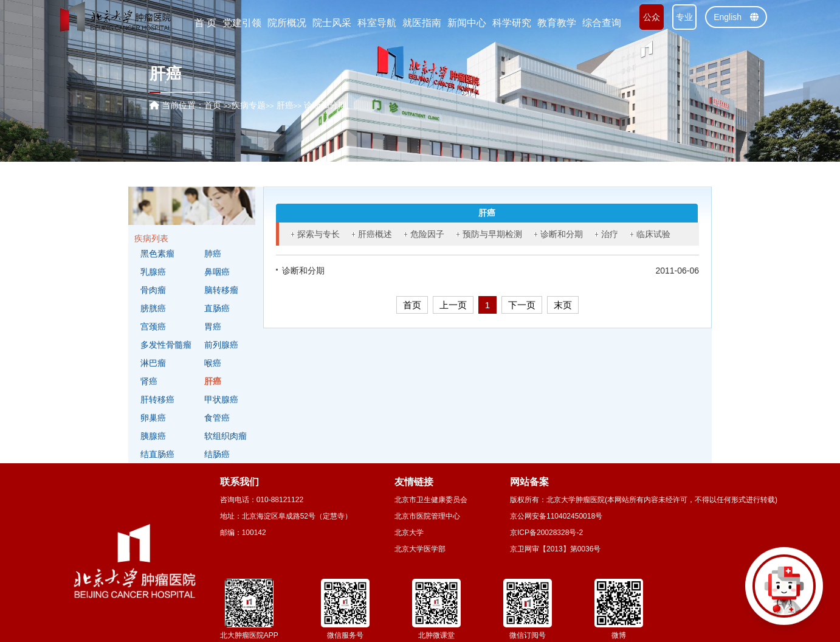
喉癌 (213, 363)
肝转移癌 (157, 399)
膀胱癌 (153, 308)
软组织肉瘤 (225, 436)
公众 (652, 17)
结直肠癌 (157, 454)
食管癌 (217, 418)
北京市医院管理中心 (427, 516)
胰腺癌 (153, 436)
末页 (563, 305)
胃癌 (213, 326)
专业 (684, 17)
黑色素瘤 (157, 254)
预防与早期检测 (492, 234)
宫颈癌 (153, 326)
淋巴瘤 (153, 363)
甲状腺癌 (221, 399)
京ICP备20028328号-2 (546, 533)
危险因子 (427, 234)
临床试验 (653, 234)
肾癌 (149, 381)
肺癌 (213, 254)
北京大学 (409, 533)
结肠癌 (217, 454)
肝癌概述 (375, 234)
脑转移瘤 (221, 290)
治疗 (610, 234)
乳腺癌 (153, 272)
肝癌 (213, 381)
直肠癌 (217, 308)
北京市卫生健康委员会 (431, 500)
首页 (213, 105)
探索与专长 (318, 234)
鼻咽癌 (217, 272)
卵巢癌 (153, 418)
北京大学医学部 (420, 549)
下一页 (522, 305)
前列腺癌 (221, 345)
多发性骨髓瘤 (166, 345)
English (736, 17)
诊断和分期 (562, 234)
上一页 (453, 305)
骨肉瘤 (153, 290)
